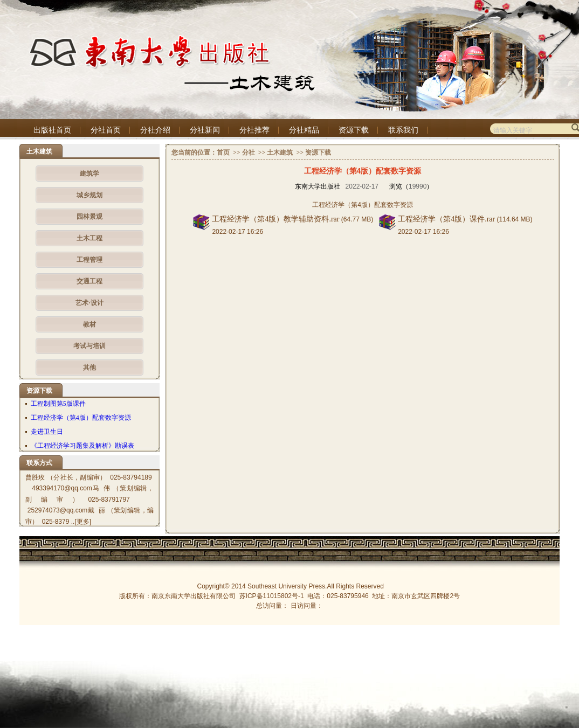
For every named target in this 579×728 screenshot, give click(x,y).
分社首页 (106, 130)
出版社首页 (52, 130)
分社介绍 (155, 130)
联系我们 (403, 130)
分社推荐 (254, 130)
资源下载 (354, 130)
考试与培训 (89, 346)
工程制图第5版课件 (58, 404)
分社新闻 (205, 130)
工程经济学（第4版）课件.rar (446, 219)
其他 (89, 368)
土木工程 (89, 238)
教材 (89, 324)
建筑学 (89, 174)
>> (236, 152)
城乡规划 (89, 195)
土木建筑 (280, 152)
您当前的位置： (194, 152)
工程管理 (89, 260)
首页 (223, 152)
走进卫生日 (47, 432)
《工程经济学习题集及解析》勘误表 (82, 446)
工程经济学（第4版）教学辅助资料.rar (275, 219)
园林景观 (89, 217)
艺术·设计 (89, 303)
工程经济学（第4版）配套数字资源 (81, 418)
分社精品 (304, 130)
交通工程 (89, 281)
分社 (249, 152)
